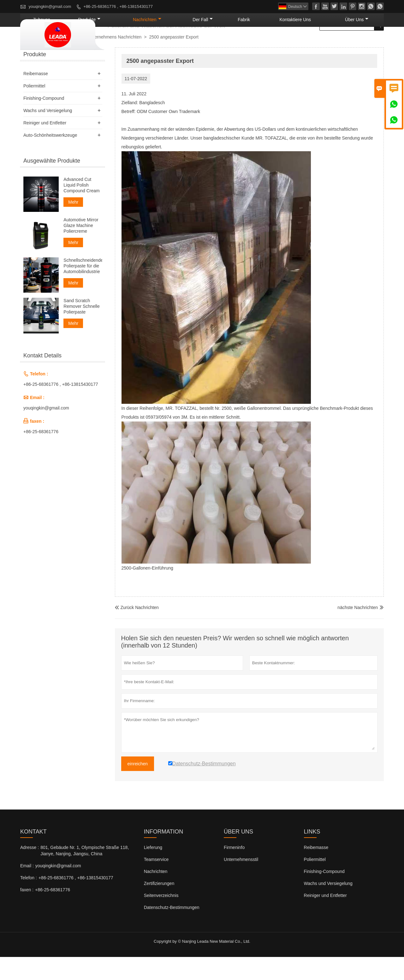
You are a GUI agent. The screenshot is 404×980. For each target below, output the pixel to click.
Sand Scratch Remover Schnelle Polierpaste (81, 329)
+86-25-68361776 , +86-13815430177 (118, 6)
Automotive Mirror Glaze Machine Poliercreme (81, 248)
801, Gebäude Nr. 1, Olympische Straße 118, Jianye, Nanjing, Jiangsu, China (85, 874)
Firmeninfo (234, 870)
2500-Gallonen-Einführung (147, 591)
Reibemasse (36, 97)
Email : (27, 889)
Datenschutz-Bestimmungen (172, 930)
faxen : (27, 913)
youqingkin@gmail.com (50, 6)
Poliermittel (34, 109)
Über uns (363, 43)
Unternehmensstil (241, 882)
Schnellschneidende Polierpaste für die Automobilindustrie (83, 289)
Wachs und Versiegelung (48, 134)
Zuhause (124, 43)
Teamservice (156, 882)
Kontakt (33, 855)
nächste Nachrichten (358, 630)
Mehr (73, 225)
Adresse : (30, 870)
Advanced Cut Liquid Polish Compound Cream (81, 208)
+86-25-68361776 (41, 455)
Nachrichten (204, 43)
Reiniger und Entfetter (45, 146)
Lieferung (153, 870)
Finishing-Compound (44, 121)
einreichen (138, 787)
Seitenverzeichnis (161, 918)
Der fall (246, 43)
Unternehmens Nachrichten (115, 60)
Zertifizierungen (159, 906)
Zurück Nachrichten (137, 630)
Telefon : (29, 901)
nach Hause (35, 60)
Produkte (160, 43)
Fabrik (278, 43)
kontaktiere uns (317, 43)
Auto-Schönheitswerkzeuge (50, 158)
